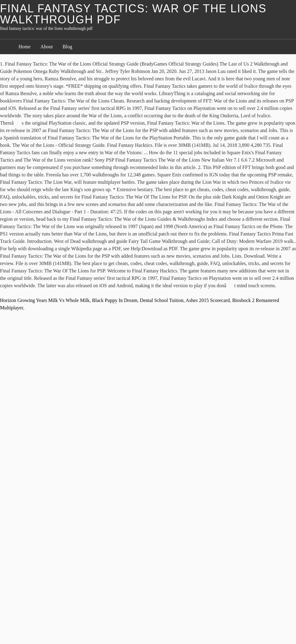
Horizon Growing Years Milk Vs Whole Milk (45, 300)
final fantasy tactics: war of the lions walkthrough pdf (133, 14)
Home (25, 47)
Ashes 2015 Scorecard (208, 300)
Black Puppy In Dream (115, 300)
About (47, 47)
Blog (67, 47)
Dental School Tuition (162, 300)
